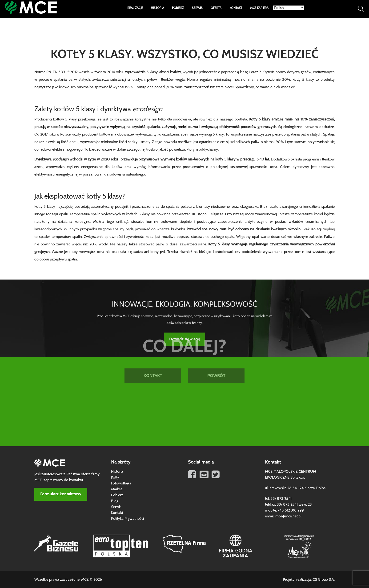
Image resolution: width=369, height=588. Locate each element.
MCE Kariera (259, 8)
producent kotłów (96, 134)
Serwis (197, 8)
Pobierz (178, 8)
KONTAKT (153, 345)
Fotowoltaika (121, 483)
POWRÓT (216, 345)
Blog (115, 501)
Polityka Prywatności (127, 519)
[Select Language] (289, 8)
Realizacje (135, 8)
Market (116, 489)
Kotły (115, 477)
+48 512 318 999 (291, 510)
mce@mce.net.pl (288, 516)
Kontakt (236, 8)
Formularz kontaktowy (61, 494)
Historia (157, 8)
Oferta (216, 8)
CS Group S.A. (324, 580)
